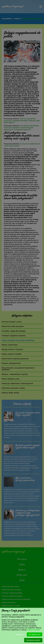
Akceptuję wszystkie (33, 640)
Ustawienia (19, 634)
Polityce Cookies (33, 630)
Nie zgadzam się (35, 634)
